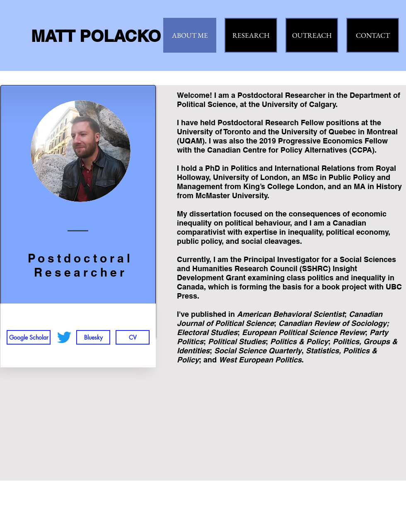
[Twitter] (64, 337)
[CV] (133, 337)
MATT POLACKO (96, 36)
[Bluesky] (93, 337)
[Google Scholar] (29, 337)
